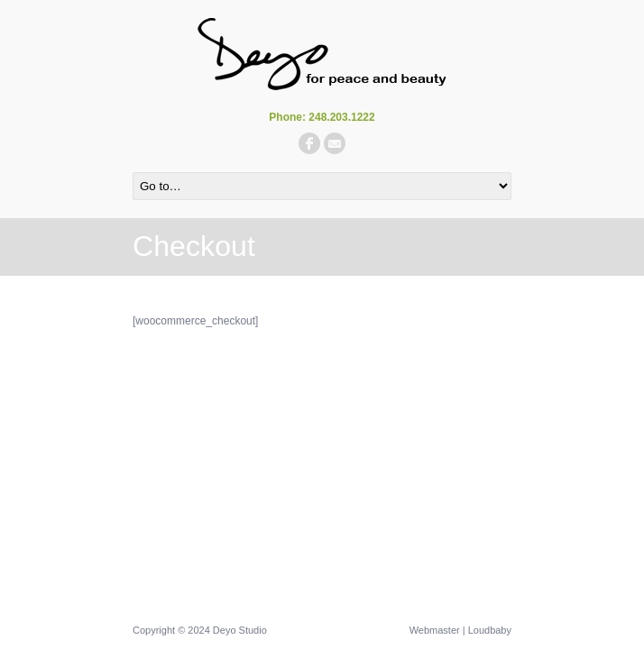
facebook (309, 143)
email (335, 143)
